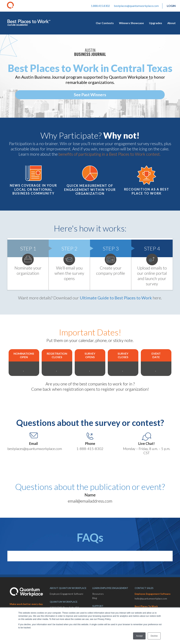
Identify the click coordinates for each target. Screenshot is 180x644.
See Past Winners (90, 95)
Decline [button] (154, 636)
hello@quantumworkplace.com (151, 601)
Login (171, 6)
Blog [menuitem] (95, 601)
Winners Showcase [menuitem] (131, 23)
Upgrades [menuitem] (156, 23)
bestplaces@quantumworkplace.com (136, 6)
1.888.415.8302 (100, 6)
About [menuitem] (171, 23)
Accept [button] (139, 636)
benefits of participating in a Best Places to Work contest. (110, 154)
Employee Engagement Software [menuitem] (67, 597)
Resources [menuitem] (98, 597)
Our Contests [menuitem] (105, 23)
